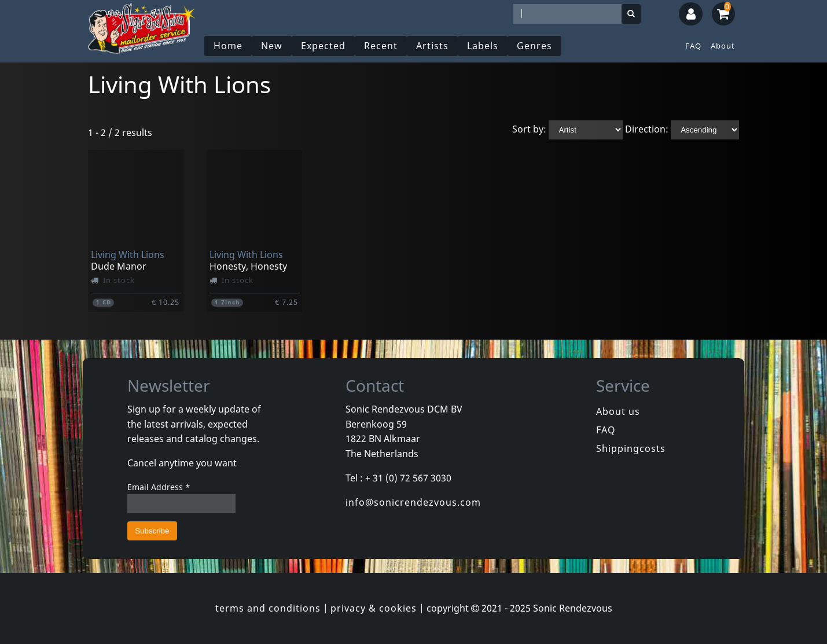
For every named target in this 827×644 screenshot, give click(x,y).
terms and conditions (268, 608)
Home (228, 46)
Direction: (647, 129)
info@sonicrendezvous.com (413, 502)
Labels (483, 46)
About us (618, 411)
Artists (432, 46)
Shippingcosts (631, 448)
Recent (381, 46)
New (272, 46)
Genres (534, 46)
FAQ (693, 46)
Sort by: (529, 129)
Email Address (159, 487)
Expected (323, 46)
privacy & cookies (374, 608)
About (723, 46)
